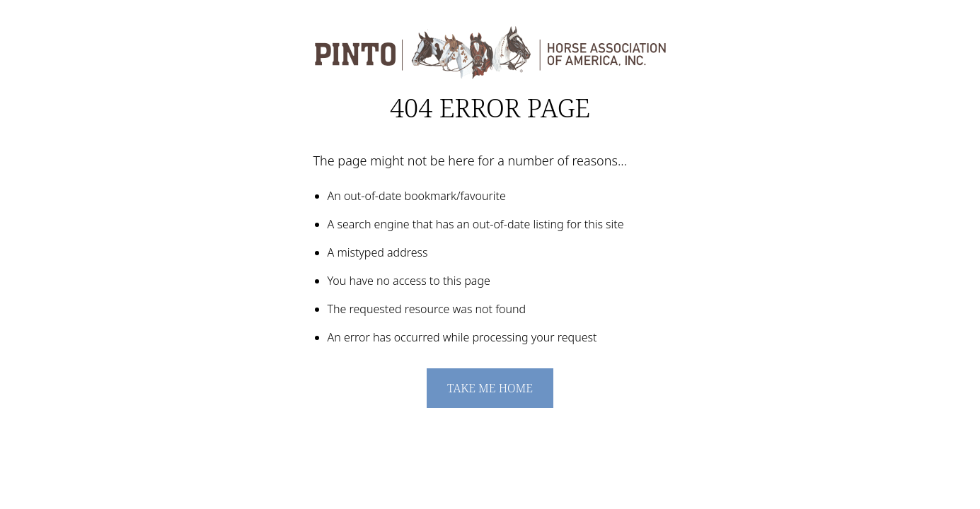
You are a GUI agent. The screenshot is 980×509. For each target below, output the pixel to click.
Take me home (490, 388)
